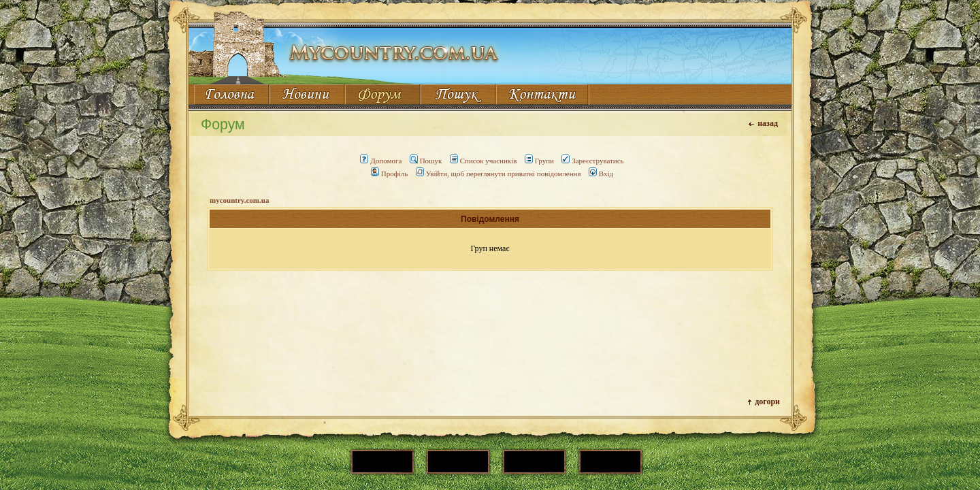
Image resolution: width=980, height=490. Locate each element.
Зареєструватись (592, 161)
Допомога (381, 161)
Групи (539, 161)
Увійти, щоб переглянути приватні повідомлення (499, 174)
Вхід (601, 174)
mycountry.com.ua (239, 200)
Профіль (390, 174)
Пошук (426, 161)
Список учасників (484, 161)
